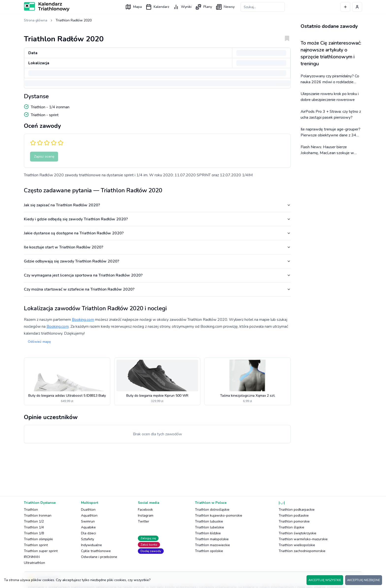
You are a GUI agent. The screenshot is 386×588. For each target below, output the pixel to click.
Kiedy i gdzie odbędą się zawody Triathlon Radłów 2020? (157, 219)
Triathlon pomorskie (294, 521)
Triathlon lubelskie (209, 527)
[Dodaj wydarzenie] (345, 7)
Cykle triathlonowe (96, 551)
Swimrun (88, 521)
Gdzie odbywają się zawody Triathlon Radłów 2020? (157, 261)
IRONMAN (32, 557)
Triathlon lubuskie (209, 521)
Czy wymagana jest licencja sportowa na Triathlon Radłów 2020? (157, 275)
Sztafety (88, 539)
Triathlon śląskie (291, 527)
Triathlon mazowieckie (212, 545)
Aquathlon (89, 515)
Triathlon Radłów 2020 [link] (74, 20)
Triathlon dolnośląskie (212, 510)
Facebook (145, 510)
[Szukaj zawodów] (263, 7)
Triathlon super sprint (41, 551)
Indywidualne (91, 545)
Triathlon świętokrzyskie (298, 533)
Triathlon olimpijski (38, 539)
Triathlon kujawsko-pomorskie (219, 515)
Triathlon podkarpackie (297, 510)
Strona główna (36, 20)
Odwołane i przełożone (99, 557)
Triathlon (31, 510)
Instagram (146, 515)
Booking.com (83, 320)
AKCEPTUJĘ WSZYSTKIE (325, 580)
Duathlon (88, 510)
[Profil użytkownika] (357, 7)
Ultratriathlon (34, 563)
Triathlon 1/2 (34, 521)
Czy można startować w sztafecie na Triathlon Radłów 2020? (157, 289)
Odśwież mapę (39, 342)
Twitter (144, 521)
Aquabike (88, 527)
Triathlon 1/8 (34, 533)
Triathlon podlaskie (294, 515)
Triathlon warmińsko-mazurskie (303, 539)
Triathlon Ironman (38, 515)
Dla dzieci (88, 533)
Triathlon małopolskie (212, 539)
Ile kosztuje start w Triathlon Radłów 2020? (157, 247)
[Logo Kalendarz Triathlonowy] (47, 7)
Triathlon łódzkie (208, 533)
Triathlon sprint (36, 545)
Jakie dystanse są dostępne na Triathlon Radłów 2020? (157, 233)
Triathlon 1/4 (34, 527)
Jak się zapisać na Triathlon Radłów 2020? (157, 205)
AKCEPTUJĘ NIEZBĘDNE (364, 580)
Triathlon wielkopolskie (297, 545)
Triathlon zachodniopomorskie (302, 551)
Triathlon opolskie (209, 551)
